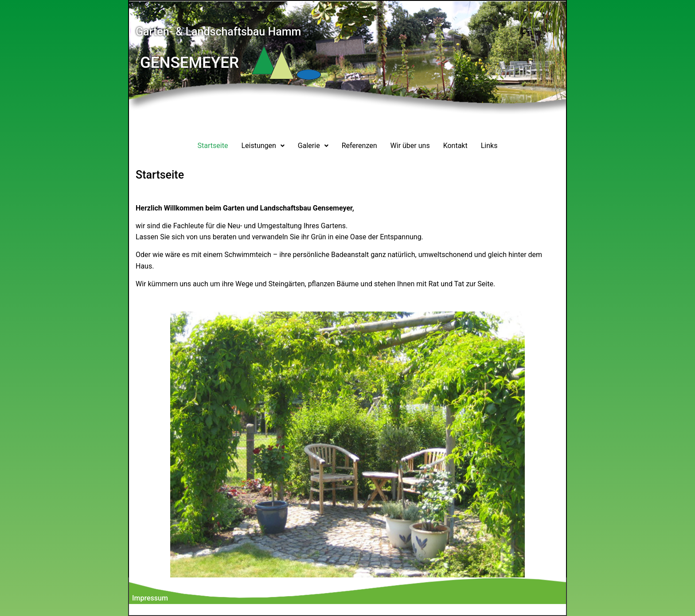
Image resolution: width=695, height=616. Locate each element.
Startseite (213, 146)
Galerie (313, 146)
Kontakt (455, 146)
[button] (263, 146)
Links (489, 146)
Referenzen (359, 146)
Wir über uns (410, 146)
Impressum (150, 598)
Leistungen (263, 146)
